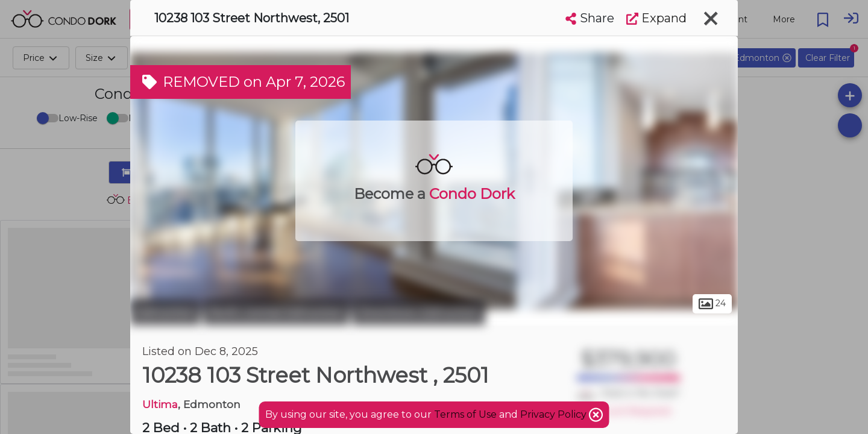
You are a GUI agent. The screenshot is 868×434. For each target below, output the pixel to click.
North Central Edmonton (276, 312)
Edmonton (165, 312)
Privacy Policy (555, 414)
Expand (656, 18)
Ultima (160, 404)
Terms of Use (465, 414)
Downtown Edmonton (419, 312)
